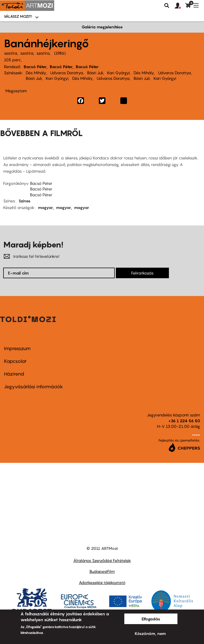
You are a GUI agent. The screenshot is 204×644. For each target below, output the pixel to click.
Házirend (14, 374)
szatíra (11, 53)
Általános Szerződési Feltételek (102, 560)
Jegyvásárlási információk (33, 387)
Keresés (167, 6)
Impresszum (17, 348)
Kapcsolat (15, 361)
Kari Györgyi (118, 73)
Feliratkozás (142, 273)
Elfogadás (151, 619)
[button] (180, 6)
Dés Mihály (36, 73)
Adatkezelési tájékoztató (102, 582)
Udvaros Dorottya (67, 73)
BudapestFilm (102, 571)
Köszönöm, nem (150, 633)
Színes (25, 201)
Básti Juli (95, 73)
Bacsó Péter (35, 67)
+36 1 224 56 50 (184, 421)
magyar (45, 207)
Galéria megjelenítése (102, 27)
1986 (60, 53)
